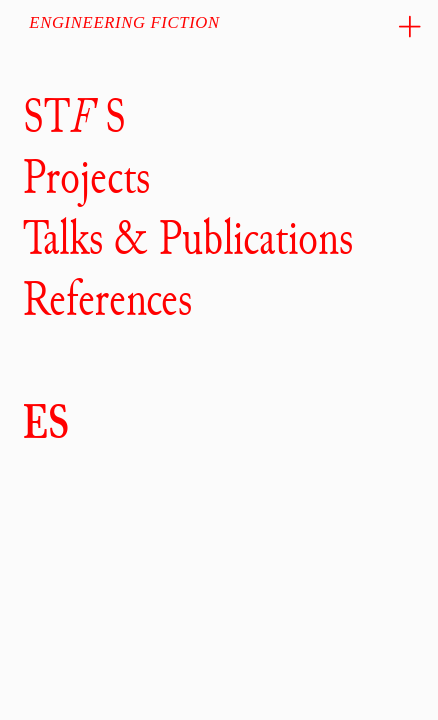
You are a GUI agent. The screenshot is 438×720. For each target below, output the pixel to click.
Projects (86, 177)
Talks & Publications (188, 238)
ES (46, 421)
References (107, 299)
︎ (410, 28)
